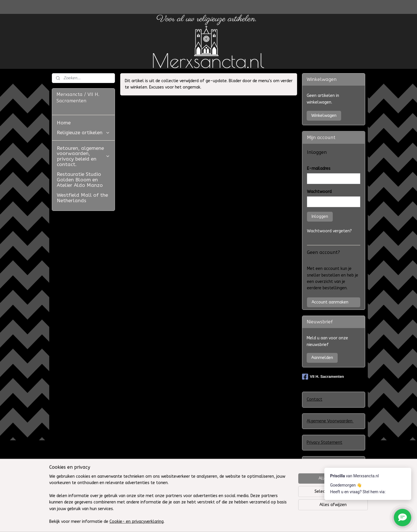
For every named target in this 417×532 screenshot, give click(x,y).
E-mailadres (319, 169)
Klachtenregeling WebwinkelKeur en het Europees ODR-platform (331, 470)
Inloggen (320, 217)
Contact (314, 399)
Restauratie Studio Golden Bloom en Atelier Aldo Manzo (80, 180)
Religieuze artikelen (83, 132)
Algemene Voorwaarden (330, 421)
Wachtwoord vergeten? (329, 231)
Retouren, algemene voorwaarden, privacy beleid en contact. (83, 156)
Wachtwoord (319, 192)
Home (64, 123)
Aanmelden (322, 358)
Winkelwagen (324, 116)
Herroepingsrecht (323, 499)
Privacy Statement (324, 442)
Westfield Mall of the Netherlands (82, 198)
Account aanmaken (330, 302)
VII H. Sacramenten (323, 377)
